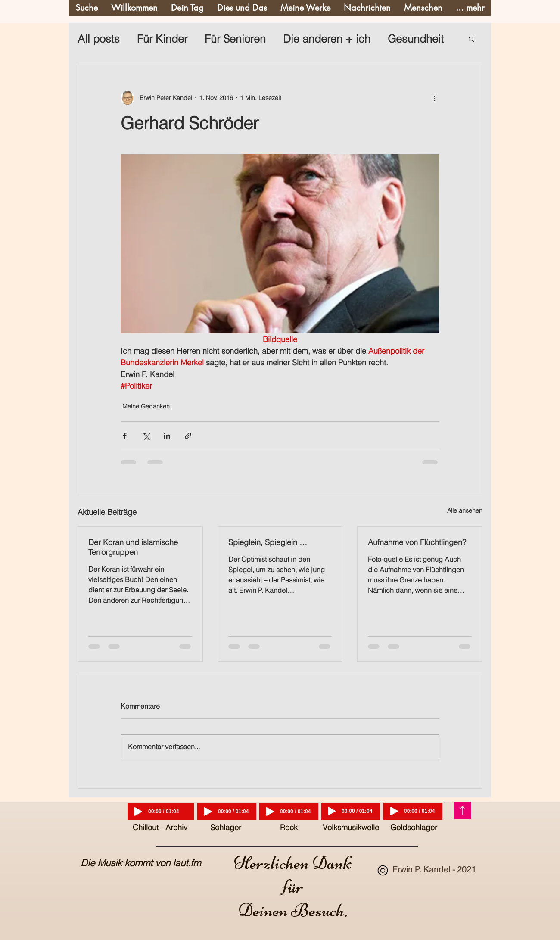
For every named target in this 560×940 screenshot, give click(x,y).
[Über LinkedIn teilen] (167, 436)
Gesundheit (416, 39)
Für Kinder (162, 39)
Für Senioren (235, 39)
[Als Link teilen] (188, 436)
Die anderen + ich (327, 39)
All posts (99, 39)
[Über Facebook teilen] (125, 436)
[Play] (138, 812)
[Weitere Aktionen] (434, 98)
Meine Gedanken (146, 406)
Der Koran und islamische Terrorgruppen (133, 547)
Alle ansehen (465, 510)
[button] (471, 39)
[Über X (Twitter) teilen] (146, 436)
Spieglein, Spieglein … (268, 542)
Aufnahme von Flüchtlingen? (417, 542)
